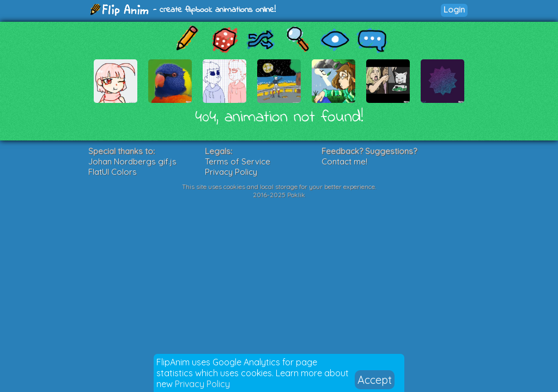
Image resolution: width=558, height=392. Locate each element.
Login (454, 10)
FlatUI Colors (113, 172)
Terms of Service (238, 161)
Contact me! (344, 161)
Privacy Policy (202, 384)
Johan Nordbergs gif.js (132, 161)
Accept (375, 380)
